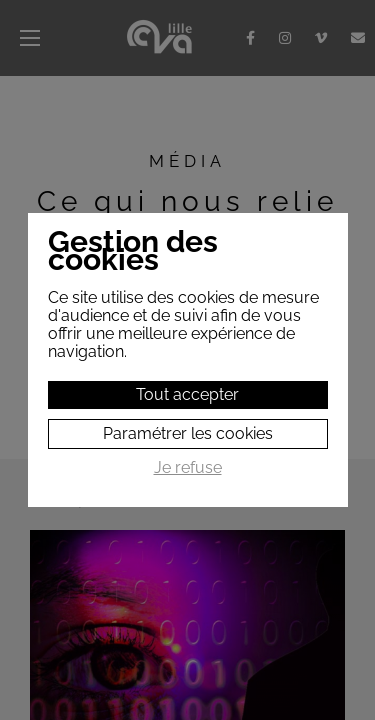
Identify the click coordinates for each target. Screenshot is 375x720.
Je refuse (188, 468)
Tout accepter (187, 394)
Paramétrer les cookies (188, 433)
